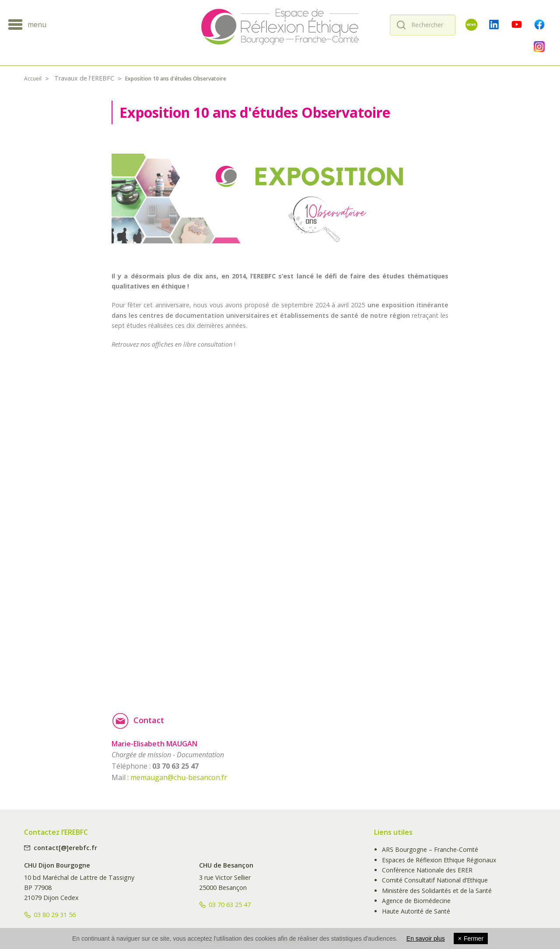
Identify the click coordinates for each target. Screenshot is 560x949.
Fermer (471, 938)
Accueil (33, 79)
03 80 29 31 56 (55, 915)
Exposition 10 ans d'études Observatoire (176, 79)
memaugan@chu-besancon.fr (179, 777)
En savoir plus (426, 938)
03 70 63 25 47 (230, 905)
